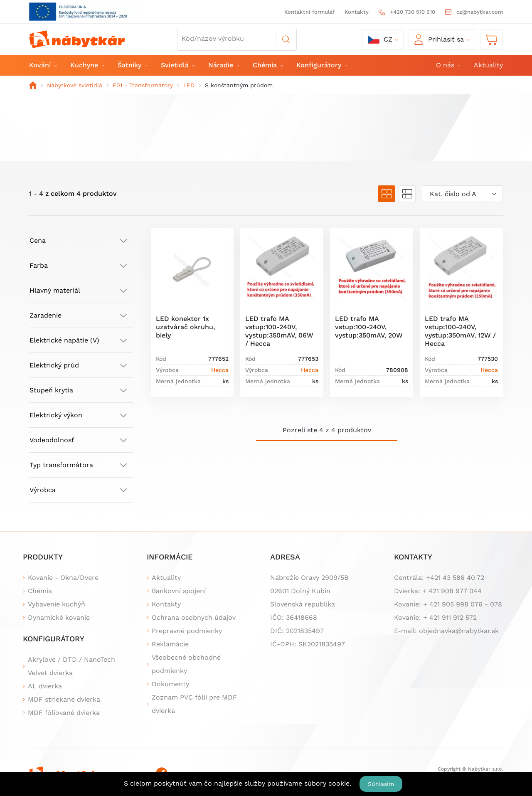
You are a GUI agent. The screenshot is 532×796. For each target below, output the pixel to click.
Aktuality (488, 65)
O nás (448, 65)
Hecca (220, 370)
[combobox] (462, 194)
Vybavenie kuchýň (57, 604)
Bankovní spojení (179, 591)
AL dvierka (45, 686)
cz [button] (380, 39)
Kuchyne (87, 65)
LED (189, 85)
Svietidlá (177, 65)
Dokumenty (170, 684)
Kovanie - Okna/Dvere (63, 578)
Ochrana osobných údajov (194, 617)
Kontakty (357, 12)
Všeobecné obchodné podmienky (186, 664)
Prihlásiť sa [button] (439, 39)
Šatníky (132, 65)
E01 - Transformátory (143, 85)
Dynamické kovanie (59, 617)
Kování (43, 65)
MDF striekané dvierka (64, 699)
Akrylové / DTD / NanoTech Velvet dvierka (71, 666)
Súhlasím (381, 784)
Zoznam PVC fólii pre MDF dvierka (194, 704)
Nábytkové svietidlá (75, 85)
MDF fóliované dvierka (64, 713)
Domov (33, 85)
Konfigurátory (321, 65)
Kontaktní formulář (309, 12)
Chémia (267, 65)
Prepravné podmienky (187, 631)
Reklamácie (170, 644)
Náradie (223, 65)
